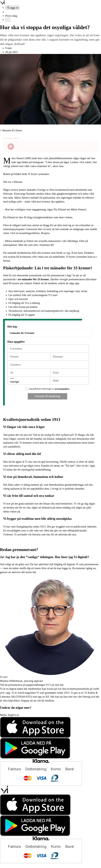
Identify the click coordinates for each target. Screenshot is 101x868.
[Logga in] (12, 8)
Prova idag (11, 16)
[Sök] (7, 12)
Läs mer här (57, 685)
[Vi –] (2, 4)
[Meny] (8, 20)
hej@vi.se (13, 715)
